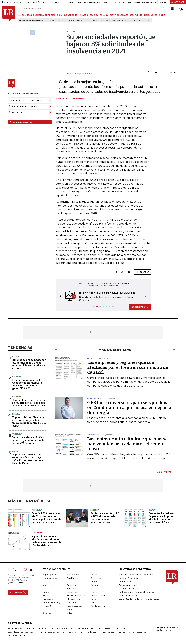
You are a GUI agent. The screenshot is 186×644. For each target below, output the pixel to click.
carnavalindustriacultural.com (52, 632)
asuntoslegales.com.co (19, 628)
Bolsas (16, 357)
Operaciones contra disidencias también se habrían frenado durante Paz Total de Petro (47, 541)
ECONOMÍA (38, 15)
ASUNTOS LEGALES (119, 15)
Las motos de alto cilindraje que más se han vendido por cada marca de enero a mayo (128, 444)
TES (88, 20)
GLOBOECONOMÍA (72, 15)
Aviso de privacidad (128, 585)
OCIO (59, 15)
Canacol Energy (120, 20)
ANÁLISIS (104, 15)
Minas (15, 451)
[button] (60, 296)
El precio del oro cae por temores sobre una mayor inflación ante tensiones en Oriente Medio (28, 459)
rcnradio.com (91, 632)
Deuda (95, 20)
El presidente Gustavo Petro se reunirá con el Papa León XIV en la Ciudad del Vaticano (30, 403)
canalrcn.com (75, 632)
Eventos (94, 592)
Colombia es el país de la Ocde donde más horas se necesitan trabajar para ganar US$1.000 (27, 384)
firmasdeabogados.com (90, 628)
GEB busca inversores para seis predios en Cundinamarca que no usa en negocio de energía (129, 408)
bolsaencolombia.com (115, 628)
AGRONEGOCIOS (90, 15)
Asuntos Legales (51, 578)
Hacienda (17, 377)
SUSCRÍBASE (178, 2)
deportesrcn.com (16, 635)
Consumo (48, 585)
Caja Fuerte (72, 578)
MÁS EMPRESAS (164, 472)
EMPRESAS (50, 15)
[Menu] (20, 15)
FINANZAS (27, 15)
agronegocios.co (41, 628)
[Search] (164, 9)
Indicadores (49, 599)
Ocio (93, 602)
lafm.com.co (124, 632)
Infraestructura (73, 599)
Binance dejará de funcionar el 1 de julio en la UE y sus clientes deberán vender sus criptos (29, 364)
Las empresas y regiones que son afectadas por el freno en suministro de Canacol (128, 367)
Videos (70, 613)
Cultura (152, 510)
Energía (16, 414)
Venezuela (17, 434)
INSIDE (162, 15)
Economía (95, 585)
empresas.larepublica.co (64, 628)
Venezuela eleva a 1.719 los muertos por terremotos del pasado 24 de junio (29, 440)
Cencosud (105, 20)
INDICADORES (150, 15)
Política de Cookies (128, 595)
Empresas (48, 592)
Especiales (72, 592)
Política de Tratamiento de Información (137, 592)
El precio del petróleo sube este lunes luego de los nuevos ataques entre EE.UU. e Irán (29, 422)
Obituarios (72, 602)
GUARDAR (169, 72)
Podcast (47, 606)
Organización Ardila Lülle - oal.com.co (167, 629)
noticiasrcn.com (108, 632)
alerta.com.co (139, 632)
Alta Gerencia (73, 575)
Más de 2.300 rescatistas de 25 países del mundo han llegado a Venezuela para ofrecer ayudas (47, 518)
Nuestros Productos (128, 578)
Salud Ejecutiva (98, 606)
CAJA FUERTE (136, 15)
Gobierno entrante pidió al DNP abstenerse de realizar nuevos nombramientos (105, 518)
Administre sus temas (21, 122)
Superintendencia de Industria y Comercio (139, 599)
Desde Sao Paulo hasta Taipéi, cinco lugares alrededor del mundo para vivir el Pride (162, 518)
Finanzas (47, 595)
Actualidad (38, 533)
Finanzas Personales (76, 595)
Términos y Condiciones (130, 588)
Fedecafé (52, 20)
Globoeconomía (98, 595)
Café (61, 20)
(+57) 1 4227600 (16, 583)
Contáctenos (125, 581)
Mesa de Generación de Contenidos (136, 575)
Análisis (94, 575)
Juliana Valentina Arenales (71, 98)
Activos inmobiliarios (140, 20)
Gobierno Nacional (75, 20)
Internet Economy (52, 602)
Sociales (47, 613)
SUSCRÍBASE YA (140, 307)
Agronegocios (50, 575)
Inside (93, 599)
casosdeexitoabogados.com (22, 632)
